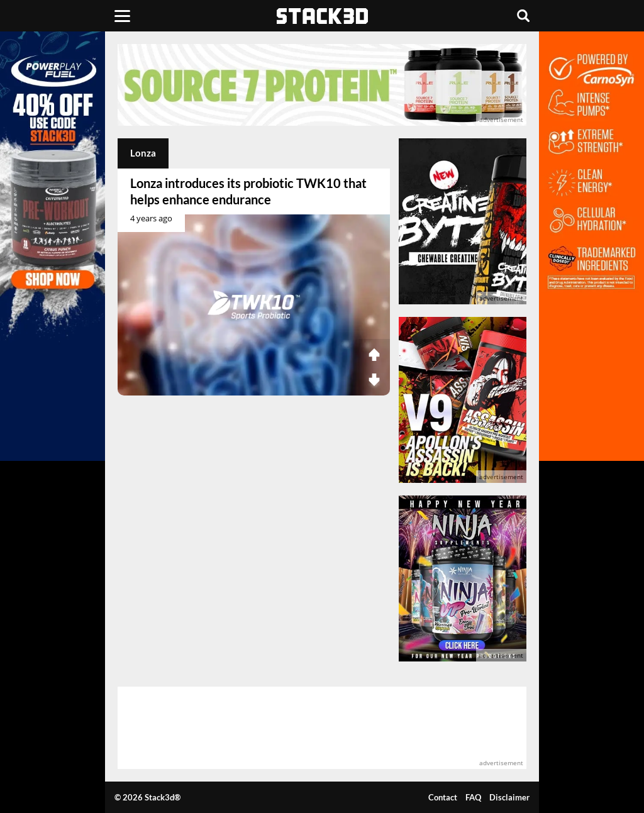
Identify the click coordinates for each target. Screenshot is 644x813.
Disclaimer (509, 797)
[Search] (523, 16)
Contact (443, 797)
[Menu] (122, 16)
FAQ (473, 797)
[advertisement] (322, 85)
